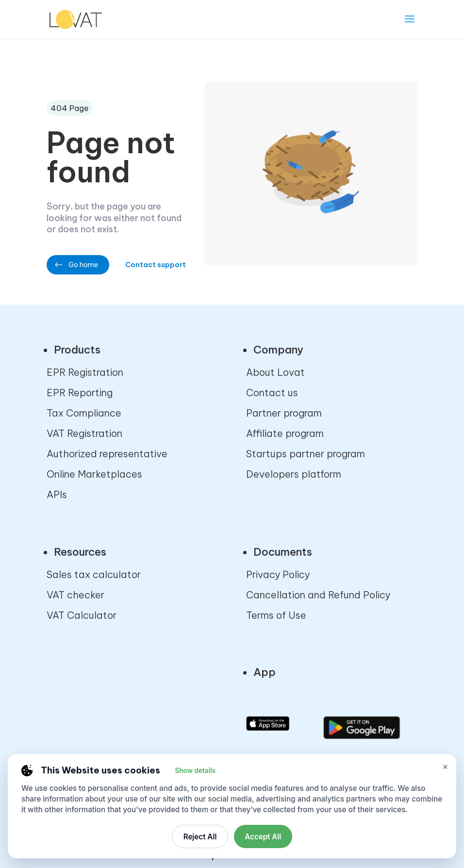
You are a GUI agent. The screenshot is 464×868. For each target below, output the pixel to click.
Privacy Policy (278, 574)
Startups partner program (306, 454)
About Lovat (275, 372)
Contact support (156, 265)
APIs (57, 494)
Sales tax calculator (94, 574)
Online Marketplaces (94, 474)
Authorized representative (107, 454)
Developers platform (294, 474)
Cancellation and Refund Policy (318, 595)
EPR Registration (85, 372)
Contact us (272, 393)
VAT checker (75, 595)
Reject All (200, 837)
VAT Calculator (82, 615)
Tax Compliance (84, 413)
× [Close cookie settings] (445, 766)
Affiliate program (285, 433)
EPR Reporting (80, 393)
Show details (195, 771)
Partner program (284, 413)
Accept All (263, 837)
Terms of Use (276, 615)
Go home (83, 265)
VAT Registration (84, 433)
